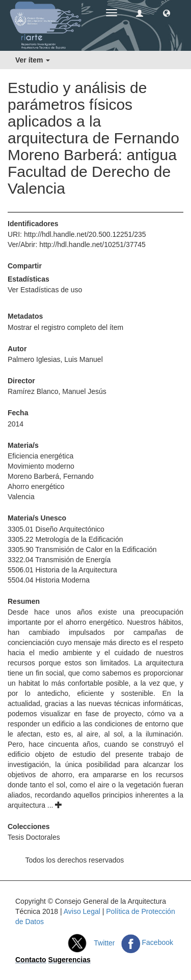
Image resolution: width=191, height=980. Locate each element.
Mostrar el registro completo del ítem (65, 327)
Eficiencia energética (40, 456)
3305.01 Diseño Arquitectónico (56, 529)
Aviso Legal (82, 911)
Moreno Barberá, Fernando (51, 476)
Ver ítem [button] (33, 60)
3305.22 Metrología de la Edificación (65, 539)
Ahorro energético (36, 486)
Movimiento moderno (41, 466)
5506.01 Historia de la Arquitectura (62, 570)
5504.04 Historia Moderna (49, 580)
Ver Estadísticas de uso (45, 290)
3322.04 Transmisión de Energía (59, 560)
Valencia (21, 497)
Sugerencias (70, 960)
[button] (167, 13)
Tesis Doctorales (34, 837)
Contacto (31, 960)
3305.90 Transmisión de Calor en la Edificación (82, 549)
